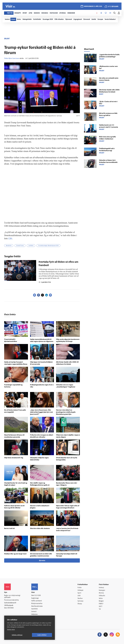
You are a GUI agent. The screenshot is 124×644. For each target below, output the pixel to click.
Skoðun (80, 598)
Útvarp (80, 604)
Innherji (101, 588)
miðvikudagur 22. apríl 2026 (93, 6)
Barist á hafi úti (9, 529)
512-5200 (38, 596)
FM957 (101, 604)
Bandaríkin (9, 246)
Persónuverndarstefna (11, 600)
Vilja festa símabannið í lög (14, 458)
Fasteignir (102, 590)
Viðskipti (80, 590)
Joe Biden (31, 246)
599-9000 (10, 608)
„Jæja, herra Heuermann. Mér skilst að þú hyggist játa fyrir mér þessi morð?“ (41, 412)
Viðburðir (102, 596)
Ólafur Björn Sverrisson (12, 59)
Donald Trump (20, 246)
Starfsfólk (34, 609)
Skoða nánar (11, 629)
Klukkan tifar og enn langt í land (15, 554)
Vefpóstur (34, 614)
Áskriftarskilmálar (37, 606)
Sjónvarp (80, 601)
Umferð (34, 612)
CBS (10, 238)
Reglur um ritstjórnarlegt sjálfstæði (12, 597)
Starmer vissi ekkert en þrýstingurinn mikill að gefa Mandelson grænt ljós (66, 412)
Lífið (79, 596)
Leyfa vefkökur (42, 635)
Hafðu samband (36, 601)
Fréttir (80, 588)
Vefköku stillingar (17, 635)
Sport (79, 593)
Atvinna (101, 593)
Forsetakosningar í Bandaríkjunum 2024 (48, 246)
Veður (101, 598)
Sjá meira (42, 561)
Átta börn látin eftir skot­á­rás (40, 529)
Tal (100, 609)
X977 (101, 607)
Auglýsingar (35, 598)
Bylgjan (101, 601)
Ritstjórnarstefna (37, 604)
